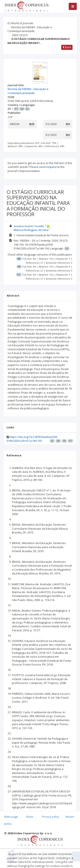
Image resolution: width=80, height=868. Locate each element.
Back (67, 47)
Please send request (43, 167)
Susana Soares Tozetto (29, 226)
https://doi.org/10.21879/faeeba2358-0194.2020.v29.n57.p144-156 (32, 439)
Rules (30, 817)
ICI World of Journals (20, 23)
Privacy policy (51, 817)
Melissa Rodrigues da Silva (31, 230)
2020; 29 (20, 35)
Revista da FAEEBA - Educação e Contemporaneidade (30, 29)
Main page (11, 817)
